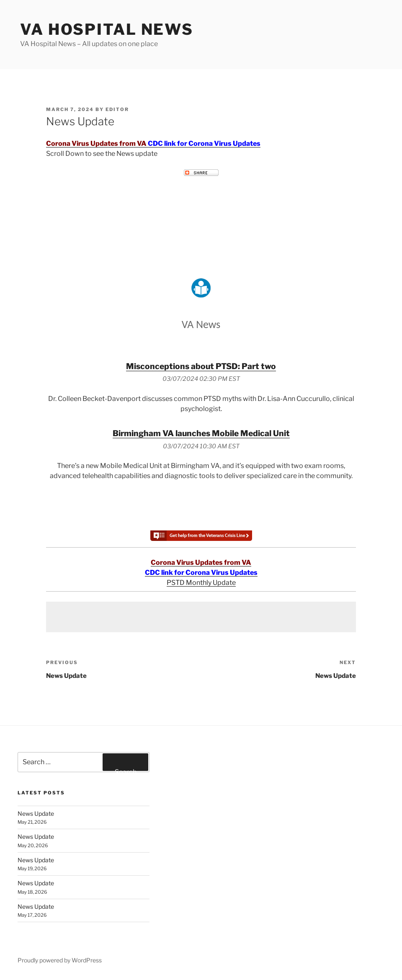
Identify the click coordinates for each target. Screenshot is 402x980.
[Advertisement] (201, 617)
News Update (36, 813)
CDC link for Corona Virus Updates (204, 144)
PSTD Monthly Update (201, 583)
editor (117, 109)
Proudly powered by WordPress (60, 960)
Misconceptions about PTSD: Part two (201, 366)
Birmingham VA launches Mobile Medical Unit (201, 433)
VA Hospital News (107, 29)
